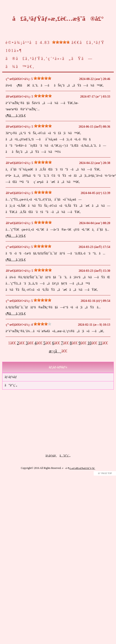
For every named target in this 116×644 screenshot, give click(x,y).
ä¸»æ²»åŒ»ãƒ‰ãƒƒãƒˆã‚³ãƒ (82, 468)
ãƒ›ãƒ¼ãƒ (11, 377)
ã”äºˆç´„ (11, 385)
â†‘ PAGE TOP (105, 473)
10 (89, 343)
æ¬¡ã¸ (55, 351)
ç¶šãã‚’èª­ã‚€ (16, 116)
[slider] (61, 42)
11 (100, 343)
